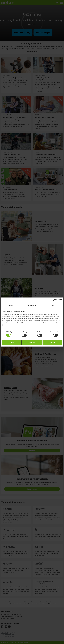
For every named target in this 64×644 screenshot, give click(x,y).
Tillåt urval (32, 343)
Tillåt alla (52, 343)
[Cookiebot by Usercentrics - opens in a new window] (54, 300)
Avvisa (12, 343)
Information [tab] (32, 305)
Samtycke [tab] (11, 305)
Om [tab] (53, 305)
